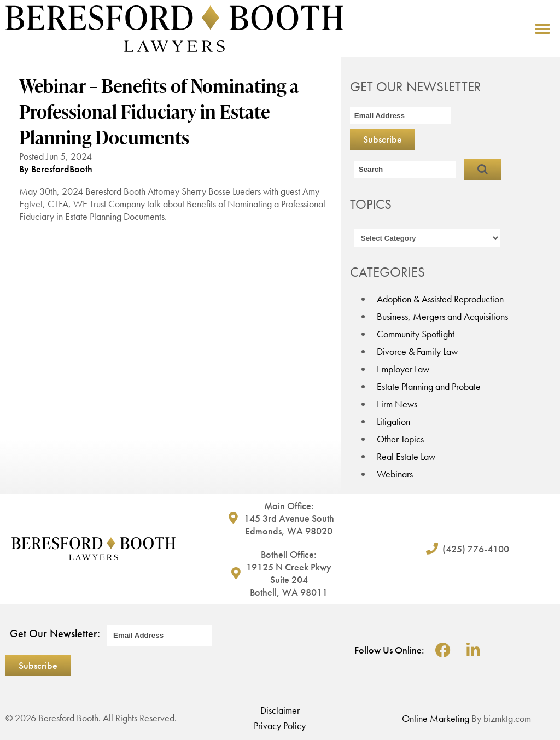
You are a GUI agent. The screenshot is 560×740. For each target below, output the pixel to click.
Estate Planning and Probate (429, 386)
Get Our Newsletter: (55, 633)
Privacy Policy (280, 726)
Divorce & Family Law (417, 351)
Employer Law (403, 369)
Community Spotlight (416, 334)
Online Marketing (436, 718)
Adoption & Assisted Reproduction (440, 299)
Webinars (395, 474)
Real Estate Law (406, 456)
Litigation (393, 421)
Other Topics (400, 439)
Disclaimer (280, 710)
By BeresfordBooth (56, 169)
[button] (542, 29)
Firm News (397, 404)
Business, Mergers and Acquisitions (442, 316)
